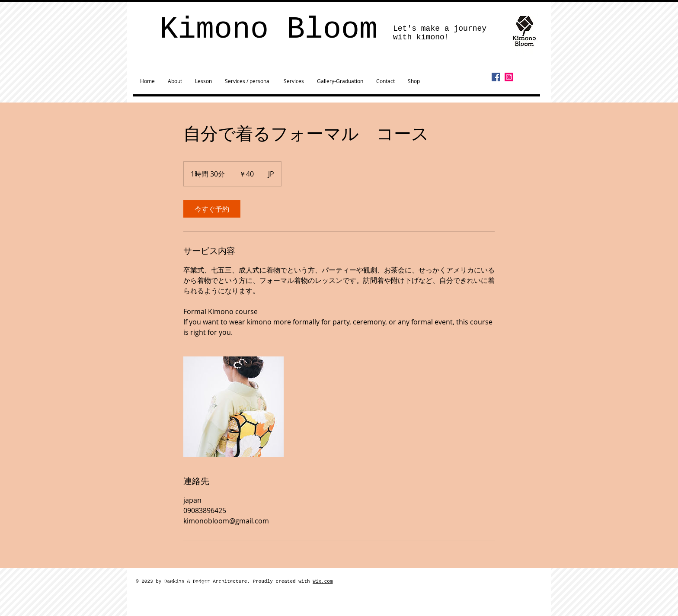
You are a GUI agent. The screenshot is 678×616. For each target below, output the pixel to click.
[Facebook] (496, 77)
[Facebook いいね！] (508, 90)
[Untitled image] (233, 407)
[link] (212, 209)
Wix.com (323, 581)
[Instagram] (509, 77)
